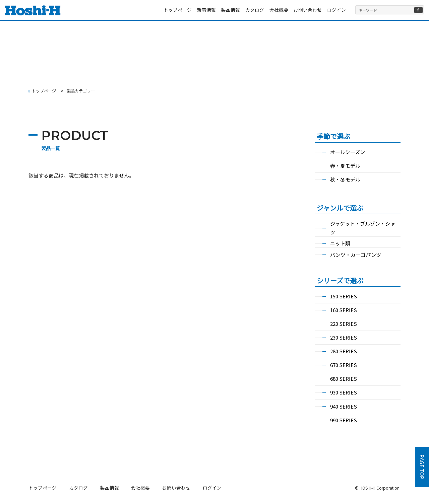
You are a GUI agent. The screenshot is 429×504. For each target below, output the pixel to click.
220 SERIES (344, 324)
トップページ (178, 10)
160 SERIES (344, 310)
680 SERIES (344, 379)
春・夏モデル (345, 166)
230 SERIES (344, 337)
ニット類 (340, 243)
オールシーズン (348, 152)
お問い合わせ (308, 10)
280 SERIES (344, 351)
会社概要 (279, 10)
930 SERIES (344, 392)
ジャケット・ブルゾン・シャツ (363, 228)
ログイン (336, 10)
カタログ (255, 10)
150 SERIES (344, 296)
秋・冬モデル (345, 179)
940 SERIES (344, 406)
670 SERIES (344, 365)
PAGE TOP (422, 467)
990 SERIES (344, 420)
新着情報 (206, 10)
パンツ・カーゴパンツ (356, 255)
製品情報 (231, 10)
